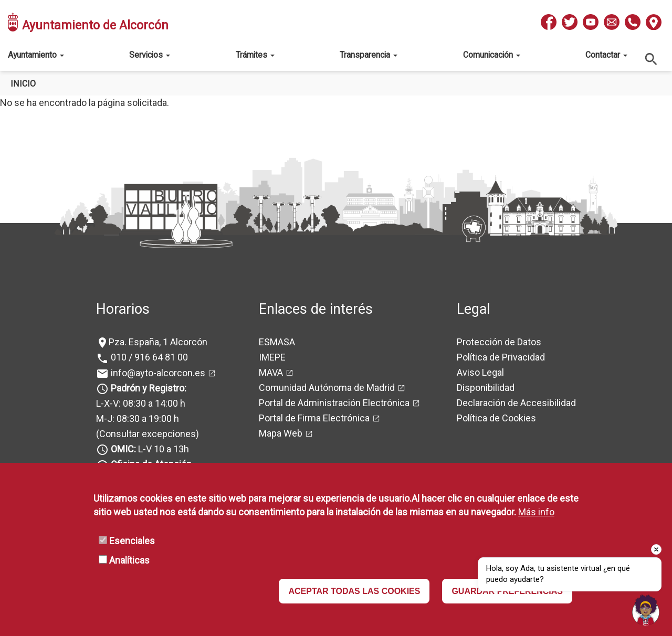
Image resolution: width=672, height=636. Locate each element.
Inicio (23, 84)
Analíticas (129, 560)
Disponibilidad (486, 388)
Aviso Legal (480, 372)
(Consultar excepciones (146, 434)
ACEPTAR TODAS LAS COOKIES (354, 591)
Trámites (255, 55)
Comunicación (492, 55)
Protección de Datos (499, 342)
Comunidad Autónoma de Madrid (327, 388)
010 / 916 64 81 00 (148, 357)
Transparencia (369, 55)
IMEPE (272, 357)
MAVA (271, 372)
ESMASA (277, 342)
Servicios (150, 55)
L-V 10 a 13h (149, 449)
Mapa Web (281, 433)
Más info (536, 512)
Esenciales (132, 541)
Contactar (606, 55)
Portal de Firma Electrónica (314, 418)
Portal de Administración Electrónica (334, 403)
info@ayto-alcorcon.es (157, 373)
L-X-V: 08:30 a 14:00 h (141, 403)
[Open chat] (646, 610)
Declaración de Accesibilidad (516, 403)
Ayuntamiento (36, 55)
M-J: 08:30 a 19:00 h (138, 418)
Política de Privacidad (501, 357)
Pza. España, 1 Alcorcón (158, 342)
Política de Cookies (496, 418)
